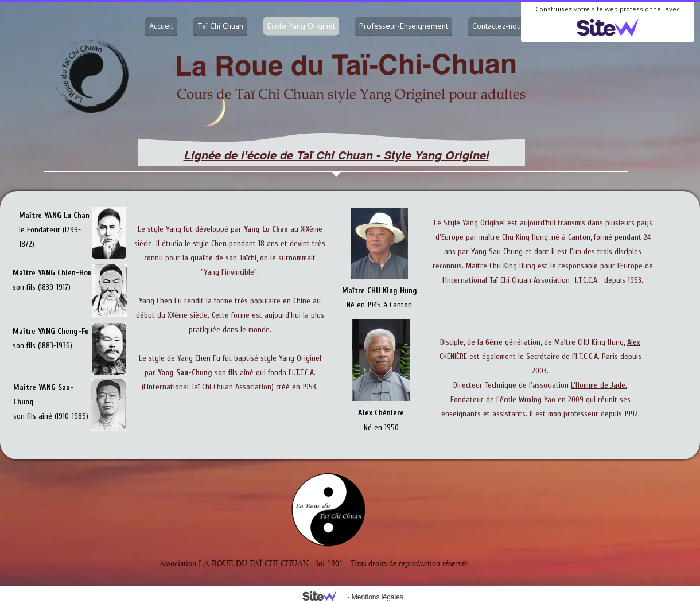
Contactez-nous (498, 26)
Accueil (161, 26)
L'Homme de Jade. (599, 385)
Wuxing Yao (537, 400)
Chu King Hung (525, 237)
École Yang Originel (301, 26)
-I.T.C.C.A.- (587, 280)
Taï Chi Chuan (220, 26)
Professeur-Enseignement (404, 26)
